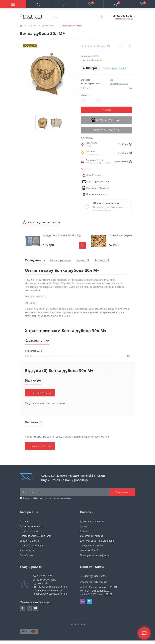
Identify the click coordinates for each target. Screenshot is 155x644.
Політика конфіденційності (35, 536)
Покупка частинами (106, 120)
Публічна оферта (43, 498)
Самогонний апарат (92, 536)
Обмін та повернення (106, 203)
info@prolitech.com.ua (94, 582)
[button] (65, 4)
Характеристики (60, 260)
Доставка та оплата (31, 526)
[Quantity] (91, 101)
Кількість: (86, 95)
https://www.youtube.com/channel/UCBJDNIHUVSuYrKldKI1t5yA (36, 608)
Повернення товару (31, 546)
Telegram (89, 601)
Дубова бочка (49, 26)
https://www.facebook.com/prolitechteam (22, 608)
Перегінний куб (89, 550)
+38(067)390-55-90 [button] (94, 576)
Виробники (26, 555)
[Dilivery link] (130, 144)
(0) (108, 46)
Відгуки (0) (82, 260)
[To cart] (83, 245)
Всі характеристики (119, 82)
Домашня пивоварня (92, 521)
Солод (83, 526)
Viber (83, 601)
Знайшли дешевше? (115, 68)
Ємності (32, 26)
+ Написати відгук (40, 393)
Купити (106, 110)
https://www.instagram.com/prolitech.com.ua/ (29, 608)
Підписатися (122, 492)
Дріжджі (85, 531)
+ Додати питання (40, 446)
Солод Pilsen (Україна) (122, 235)
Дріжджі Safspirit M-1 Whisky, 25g (62, 235)
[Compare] (130, 46)
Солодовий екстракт (92, 546)
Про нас (24, 521)
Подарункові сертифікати (95, 555)
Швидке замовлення (106, 130)
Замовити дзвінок (124, 19)
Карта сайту (27, 550)
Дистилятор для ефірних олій (97, 541)
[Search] (102, 17)
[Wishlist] (119, 46)
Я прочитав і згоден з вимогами (47, 498)
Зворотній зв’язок (30, 541)
